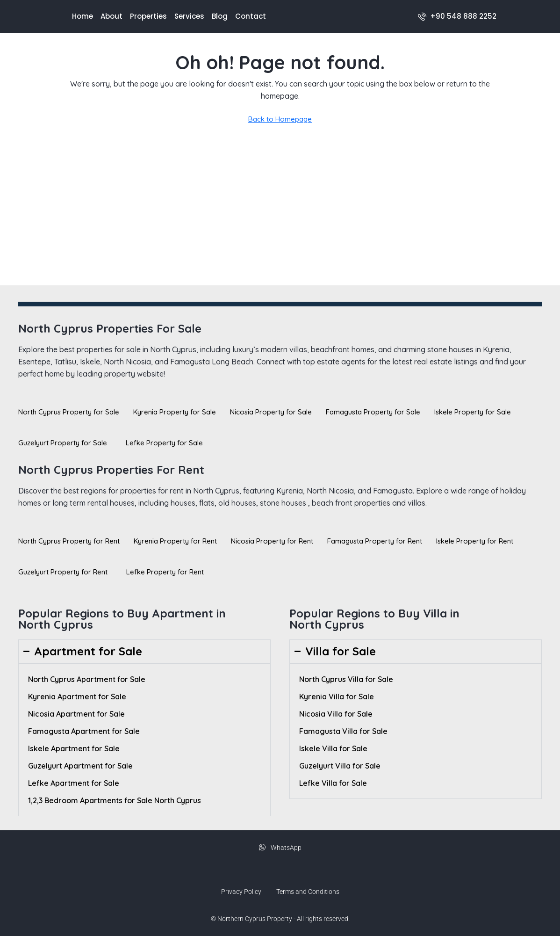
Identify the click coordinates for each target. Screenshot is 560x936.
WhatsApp (280, 848)
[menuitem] (457, 16)
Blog (220, 16)
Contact (251, 16)
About (111, 16)
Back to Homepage (280, 119)
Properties (148, 16)
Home (83, 16)
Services (189, 16)
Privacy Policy (241, 892)
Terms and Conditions (308, 892)
